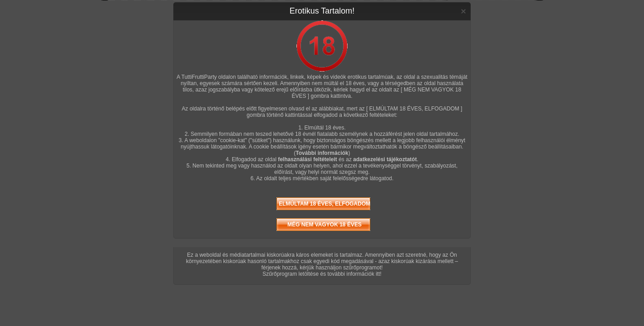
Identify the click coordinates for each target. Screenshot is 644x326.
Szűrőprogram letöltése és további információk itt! (322, 274)
